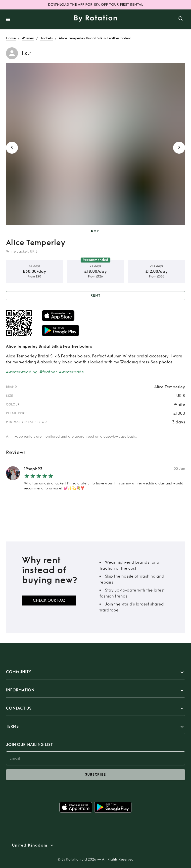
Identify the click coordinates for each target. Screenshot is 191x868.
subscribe (95, 775)
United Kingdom (30, 845)
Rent (95, 296)
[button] (95, 672)
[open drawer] (8, 19)
